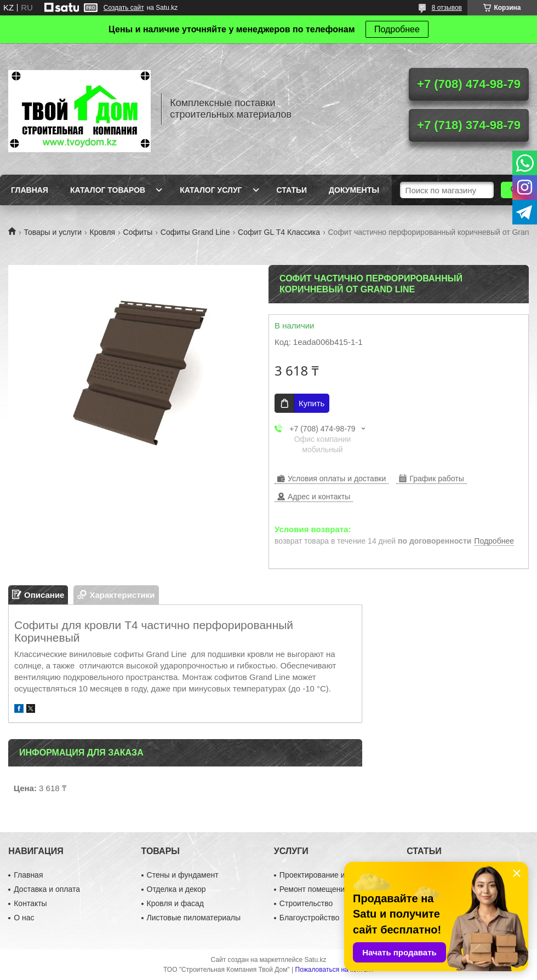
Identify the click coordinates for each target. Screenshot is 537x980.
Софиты (138, 232)
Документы (354, 190)
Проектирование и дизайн (326, 875)
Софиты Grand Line (195, 232)
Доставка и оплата (47, 889)
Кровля (103, 232)
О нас (24, 918)
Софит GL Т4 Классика (279, 232)
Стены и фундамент (183, 875)
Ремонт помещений (314, 889)
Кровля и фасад (175, 903)
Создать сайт (124, 8)
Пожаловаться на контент (335, 970)
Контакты (30, 903)
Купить (312, 403)
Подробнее (397, 29)
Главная (30, 190)
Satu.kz (315, 960)
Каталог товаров (108, 190)
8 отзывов (447, 8)
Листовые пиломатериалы (194, 918)
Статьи (292, 190)
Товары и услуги (53, 232)
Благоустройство (310, 918)
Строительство (306, 903)
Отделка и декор (176, 889)
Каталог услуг (211, 190)
